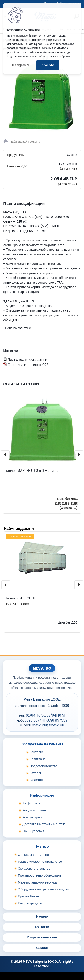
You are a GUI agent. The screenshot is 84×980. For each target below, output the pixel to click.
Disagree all (21, 65)
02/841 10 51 (56, 715)
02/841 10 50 (36, 715)
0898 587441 (35, 720)
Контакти (36, 752)
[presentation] (5, 455)
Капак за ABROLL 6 (21, 598)
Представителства (44, 766)
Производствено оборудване (40, 875)
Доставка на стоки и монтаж (43, 824)
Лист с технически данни (25, 360)
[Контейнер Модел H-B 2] (42, 94)
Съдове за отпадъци (33, 855)
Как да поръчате (35, 810)
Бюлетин (36, 780)
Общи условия (33, 831)
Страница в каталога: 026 (26, 365)
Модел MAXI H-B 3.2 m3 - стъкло (32, 471)
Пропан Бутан (28, 896)
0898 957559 (57, 720)
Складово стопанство (34, 868)
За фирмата (31, 803)
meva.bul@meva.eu (48, 725)
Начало (42, 916)
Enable (48, 65)
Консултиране (33, 817)
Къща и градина (30, 903)
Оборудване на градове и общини (44, 889)
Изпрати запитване (42, 937)
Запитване (38, 759)
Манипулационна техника (37, 882)
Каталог (36, 773)
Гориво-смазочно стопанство (40, 862)
